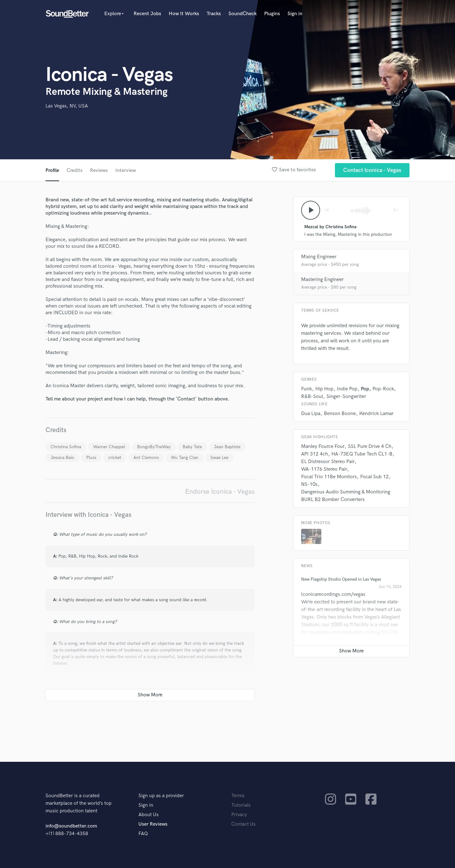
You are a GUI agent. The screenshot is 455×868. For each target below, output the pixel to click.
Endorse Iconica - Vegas (220, 492)
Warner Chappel (109, 447)
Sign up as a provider (161, 796)
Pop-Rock (383, 389)
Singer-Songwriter (346, 397)
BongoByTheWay (154, 447)
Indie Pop (347, 389)
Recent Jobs (147, 14)
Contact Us (243, 824)
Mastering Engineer (322, 280)
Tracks (214, 14)
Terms (238, 796)
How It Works (184, 14)
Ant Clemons (146, 458)
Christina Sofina (66, 447)
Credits (75, 171)
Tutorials (241, 805)
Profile (52, 171)
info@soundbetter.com (71, 826)
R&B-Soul (312, 397)
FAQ (143, 834)
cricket (115, 458)
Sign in (295, 14)
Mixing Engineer (319, 257)
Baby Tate (192, 447)
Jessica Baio (62, 458)
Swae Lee (219, 458)
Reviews (99, 171)
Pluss (91, 458)
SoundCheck (243, 14)
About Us (149, 815)
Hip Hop (324, 389)
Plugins (272, 14)
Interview (126, 171)
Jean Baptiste (227, 447)
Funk (306, 389)
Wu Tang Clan (185, 458)
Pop (365, 389)
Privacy (239, 815)
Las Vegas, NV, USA (67, 106)
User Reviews (153, 824)
